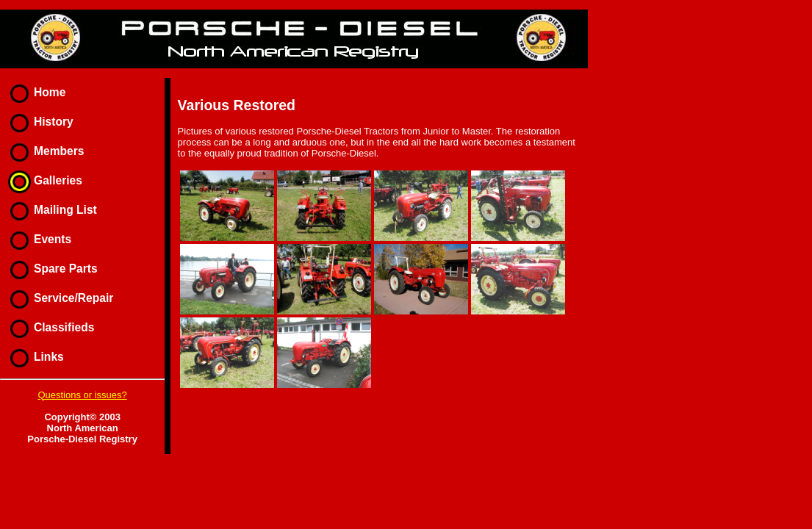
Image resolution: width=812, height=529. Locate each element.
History (38, 122)
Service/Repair (58, 298)
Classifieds (48, 327)
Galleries (42, 180)
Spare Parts (50, 269)
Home (34, 92)
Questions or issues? (82, 395)
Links (33, 357)
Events (37, 239)
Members (43, 151)
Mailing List (50, 210)
